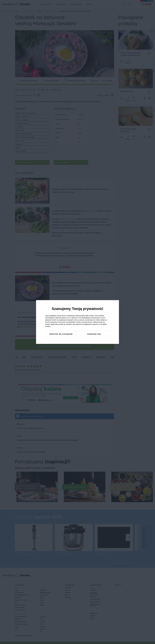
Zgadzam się (94, 334)
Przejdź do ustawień (61, 334)
